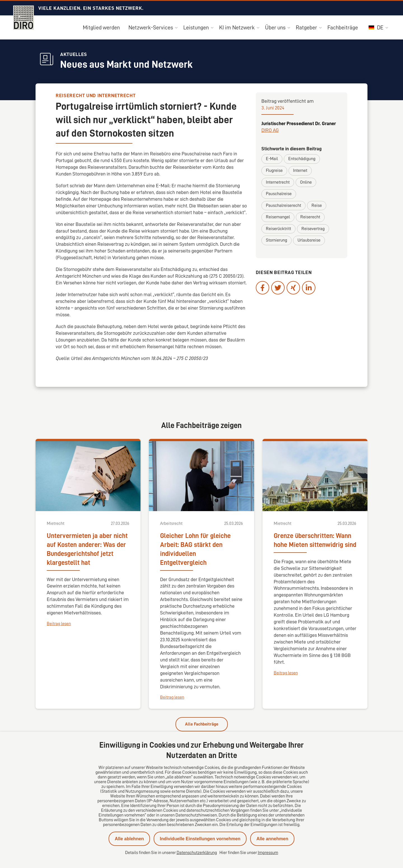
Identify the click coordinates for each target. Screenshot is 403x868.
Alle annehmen (272, 839)
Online (306, 182)
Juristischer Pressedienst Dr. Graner (299, 123)
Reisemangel (278, 217)
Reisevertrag (313, 229)
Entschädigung (302, 159)
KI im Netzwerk (237, 27)
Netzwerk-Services (151, 27)
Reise (317, 205)
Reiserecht (310, 217)
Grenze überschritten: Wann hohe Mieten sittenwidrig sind (315, 540)
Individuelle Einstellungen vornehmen (200, 839)
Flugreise (274, 170)
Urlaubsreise (309, 240)
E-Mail (272, 159)
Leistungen (196, 27)
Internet (300, 170)
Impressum (268, 853)
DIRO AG (270, 130)
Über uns (275, 27)
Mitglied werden (101, 27)
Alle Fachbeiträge (202, 724)
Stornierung (277, 240)
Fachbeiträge (343, 27)
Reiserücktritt (278, 229)
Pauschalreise (279, 194)
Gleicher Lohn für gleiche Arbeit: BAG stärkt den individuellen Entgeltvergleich (195, 549)
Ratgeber (306, 27)
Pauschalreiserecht (283, 205)
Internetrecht (278, 182)
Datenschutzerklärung (197, 853)
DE (376, 27)
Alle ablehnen (129, 839)
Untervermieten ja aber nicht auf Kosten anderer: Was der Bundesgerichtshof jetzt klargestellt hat (87, 549)
